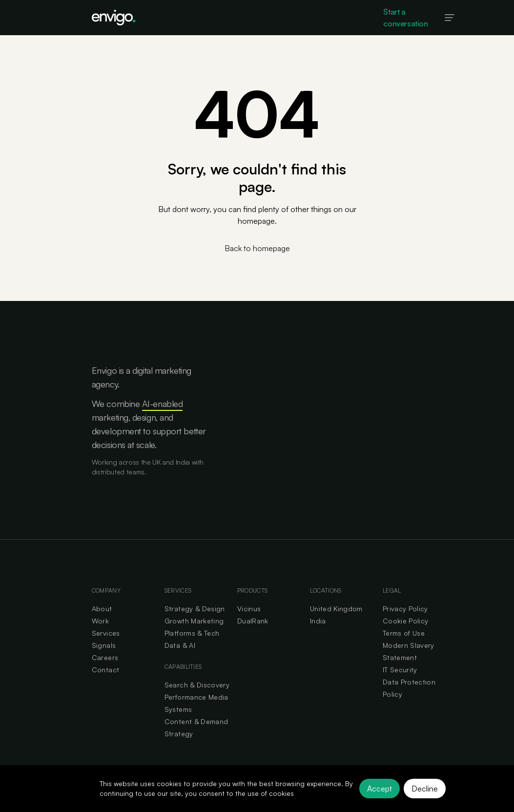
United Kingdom (336, 609)
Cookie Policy (406, 621)
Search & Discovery (197, 685)
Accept (380, 789)
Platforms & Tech (192, 633)
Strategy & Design (195, 609)
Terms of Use (404, 633)
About (102, 609)
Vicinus (249, 609)
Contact (105, 670)
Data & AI (180, 645)
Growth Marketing (194, 621)
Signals (104, 645)
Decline (425, 789)
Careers (105, 657)
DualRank (253, 621)
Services (106, 633)
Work (100, 621)
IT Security (400, 670)
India (318, 621)
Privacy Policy (405, 609)
